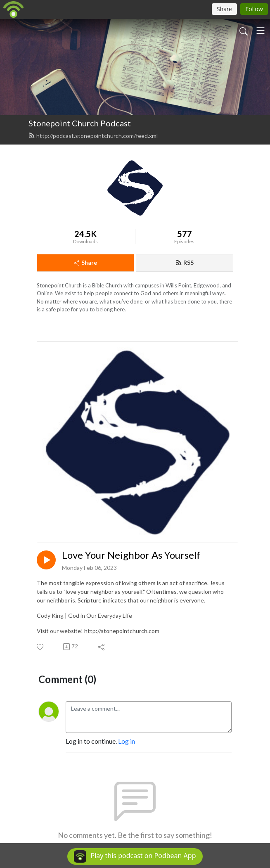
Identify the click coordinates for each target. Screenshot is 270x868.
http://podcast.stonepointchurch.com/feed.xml (93, 136)
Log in (127, 741)
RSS (185, 262)
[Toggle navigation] (261, 31)
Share (85, 262)
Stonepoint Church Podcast (80, 123)
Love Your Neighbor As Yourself (131, 555)
